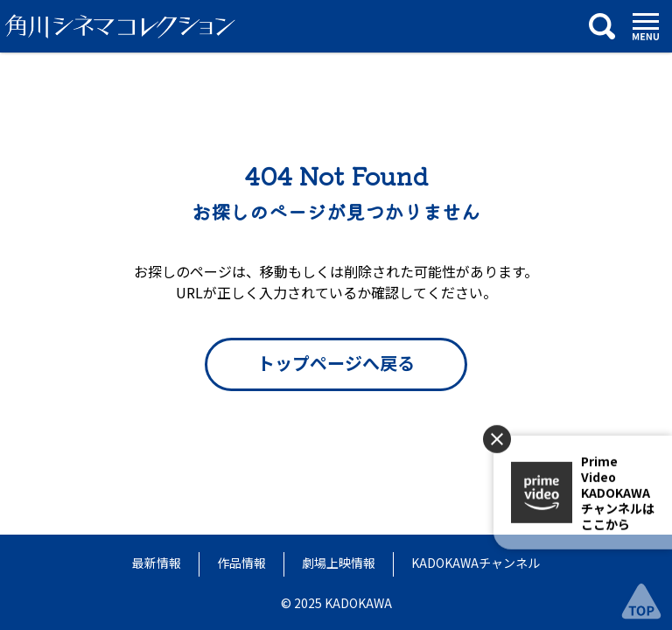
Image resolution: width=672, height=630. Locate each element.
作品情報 (241, 563)
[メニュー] (646, 27)
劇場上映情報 (339, 563)
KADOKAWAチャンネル (476, 563)
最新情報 (157, 563)
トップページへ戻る (336, 363)
